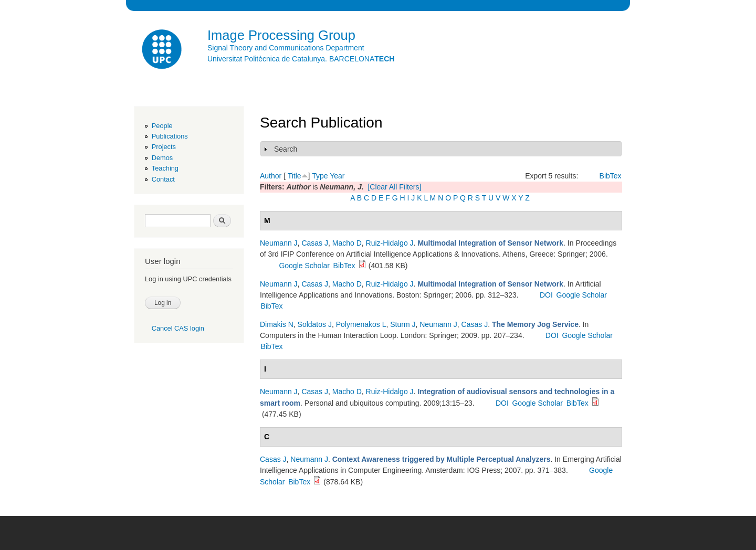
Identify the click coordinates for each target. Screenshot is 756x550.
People (162, 126)
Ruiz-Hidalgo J (390, 243)
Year (337, 176)
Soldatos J (315, 324)
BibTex (611, 176)
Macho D (347, 243)
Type (320, 176)
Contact (163, 179)
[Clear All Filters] (394, 187)
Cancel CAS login (178, 328)
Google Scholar (304, 266)
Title (295, 176)
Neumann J (279, 243)
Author (271, 176)
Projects (164, 147)
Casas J (315, 243)
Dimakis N (277, 324)
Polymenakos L (361, 324)
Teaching (165, 168)
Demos (162, 158)
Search (286, 149)
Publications (170, 136)
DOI (546, 295)
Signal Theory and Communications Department (286, 48)
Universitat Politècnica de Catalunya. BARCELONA (301, 59)
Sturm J (403, 324)
